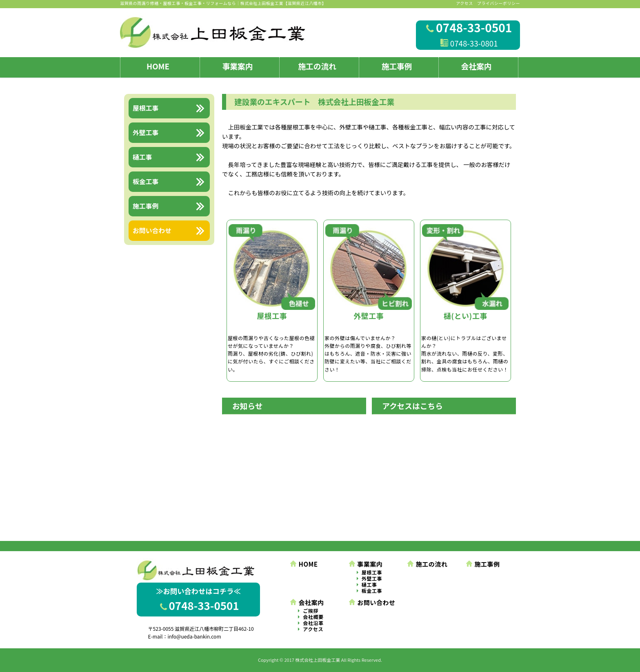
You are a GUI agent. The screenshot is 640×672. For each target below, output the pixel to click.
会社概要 (313, 617)
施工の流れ (317, 66)
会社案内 (477, 66)
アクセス (464, 3)
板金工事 (372, 591)
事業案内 (238, 66)
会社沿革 (313, 623)
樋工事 (369, 585)
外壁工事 (372, 579)
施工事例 (397, 66)
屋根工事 (372, 573)
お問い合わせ (372, 602)
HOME (158, 66)
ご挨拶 (311, 611)
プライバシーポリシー (499, 3)
